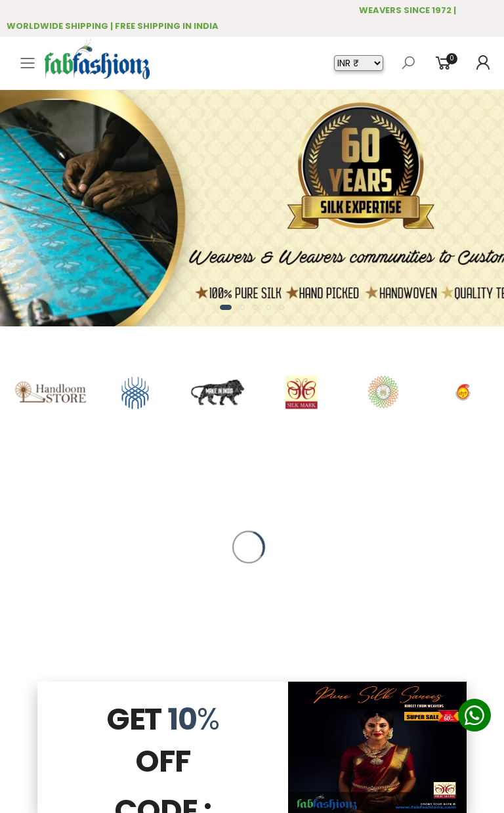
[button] (226, 307)
